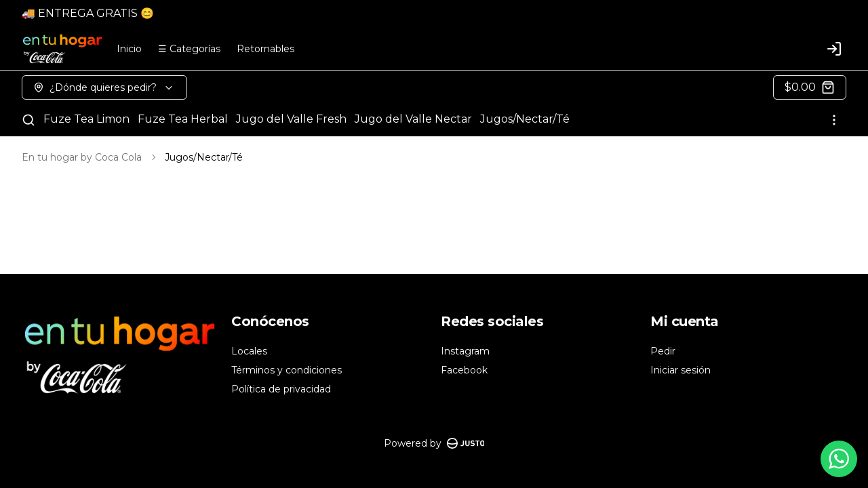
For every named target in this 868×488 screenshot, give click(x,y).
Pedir (663, 351)
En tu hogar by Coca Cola (82, 157)
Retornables (265, 49)
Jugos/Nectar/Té (525, 119)
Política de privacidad (281, 389)
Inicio (129, 49)
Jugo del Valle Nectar (413, 119)
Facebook (464, 370)
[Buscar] (28, 120)
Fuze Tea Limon (86, 119)
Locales (249, 351)
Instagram (465, 351)
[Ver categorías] (834, 120)
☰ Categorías (189, 49)
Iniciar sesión (680, 370)
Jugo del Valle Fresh (291, 119)
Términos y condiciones (287, 370)
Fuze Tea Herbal (183, 119)
